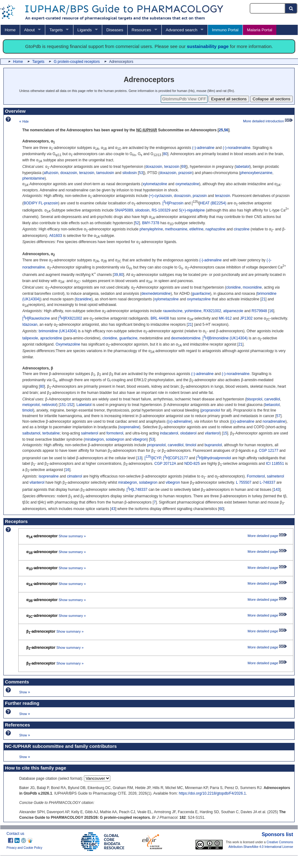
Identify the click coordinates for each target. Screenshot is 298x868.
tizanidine (84, 299)
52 (137, 223)
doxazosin (154, 167)
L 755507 (244, 482)
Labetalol (84, 405)
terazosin (172, 167)
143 (277, 490)
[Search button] (291, 8)
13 (139, 458)
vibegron (140, 439)
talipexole (30, 338)
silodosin (130, 173)
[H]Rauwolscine (36, 318)
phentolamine (33, 178)
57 (278, 416)
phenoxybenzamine (256, 173)
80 (165, 154)
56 (226, 130)
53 (141, 173)
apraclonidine (51, 338)
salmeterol (89, 433)
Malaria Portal (259, 30)
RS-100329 (161, 210)
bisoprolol (254, 399)
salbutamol (31, 433)
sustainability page (208, 46)
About (29, 30)
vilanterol (212, 433)
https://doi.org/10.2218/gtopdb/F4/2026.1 (212, 793)
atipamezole (233, 311)
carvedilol (272, 399)
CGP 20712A (165, 464)
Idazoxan (30, 325)
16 (271, 311)
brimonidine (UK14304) (58, 331)
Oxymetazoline (68, 344)
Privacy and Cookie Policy (24, 848)
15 (225, 433)
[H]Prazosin (173, 203)
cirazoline (242, 229)
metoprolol (31, 405)
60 (221, 509)
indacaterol (169, 433)
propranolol (211, 410)
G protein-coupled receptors (77, 62)
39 (116, 275)
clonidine (233, 287)
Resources (141, 30)
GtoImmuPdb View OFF (184, 99)
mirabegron (94, 439)
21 (263, 299)
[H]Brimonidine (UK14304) (225, 338)
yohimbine (193, 311)
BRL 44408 (160, 318)
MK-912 (225, 318)
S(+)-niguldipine (192, 210)
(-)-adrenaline (203, 148)
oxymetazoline (187, 184)
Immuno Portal (225, 30)
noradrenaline (274, 421)
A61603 (56, 236)
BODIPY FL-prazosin (41, 203)
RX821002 (212, 311)
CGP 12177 (269, 451)
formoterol (115, 433)
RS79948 (259, 311)
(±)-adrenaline (180, 421)
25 (221, 130)
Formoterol (256, 476)
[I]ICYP (153, 458)
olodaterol (188, 433)
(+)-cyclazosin (160, 196)
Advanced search (182, 30)
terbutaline (51, 433)
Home (10, 30)
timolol (28, 410)
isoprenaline (129, 427)
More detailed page (267, 536)
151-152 (67, 405)
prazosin (185, 173)
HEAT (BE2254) (213, 203)
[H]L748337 (137, 490)
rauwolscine (173, 311)
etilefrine (196, 229)
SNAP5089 (124, 210)
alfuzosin (51, 173)
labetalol (243, 167)
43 (113, 509)
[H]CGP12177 (175, 458)
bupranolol (213, 445)
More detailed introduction (268, 121)
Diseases (115, 30)
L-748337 (267, 482)
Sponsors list (277, 834)
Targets (56, 30)
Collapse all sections (272, 99)
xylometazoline (155, 184)
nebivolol (49, 405)
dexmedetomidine (156, 294)
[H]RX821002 (70, 318)
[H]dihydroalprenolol (213, 458)
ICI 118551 (275, 464)
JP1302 (246, 318)
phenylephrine (151, 229)
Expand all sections (229, 99)
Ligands (85, 30)
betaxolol (272, 405)
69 (183, 167)
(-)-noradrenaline (237, 148)
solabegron (115, 439)
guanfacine (201, 294)
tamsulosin (105, 173)
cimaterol (74, 476)
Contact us (15, 834)
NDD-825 (192, 464)
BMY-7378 (151, 223)
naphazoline (215, 229)
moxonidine (252, 287)
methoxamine (176, 229)
